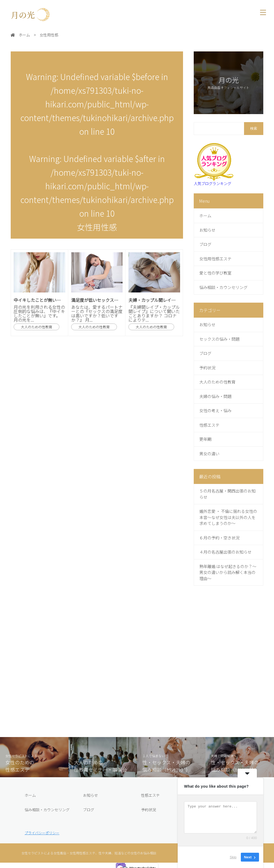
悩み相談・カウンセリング (47, 810)
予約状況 (149, 810)
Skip (233, 857)
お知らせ (90, 795)
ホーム (30, 795)
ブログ (89, 810)
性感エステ (150, 795)
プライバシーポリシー (42, 833)
